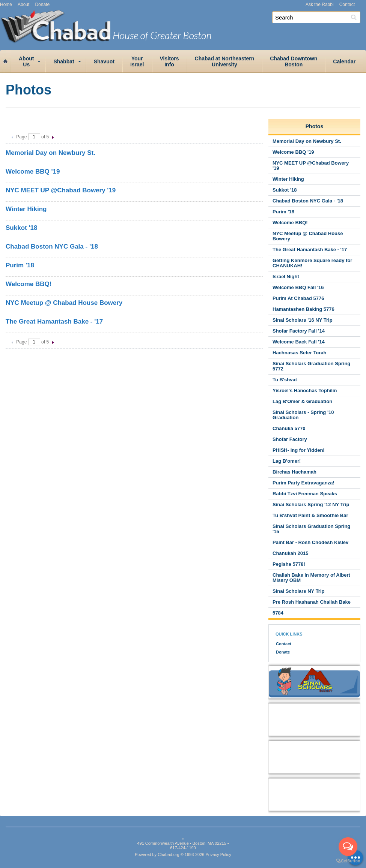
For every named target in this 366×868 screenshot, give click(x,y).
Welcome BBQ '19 (33, 172)
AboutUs (26, 61)
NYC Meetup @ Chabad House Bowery (64, 303)
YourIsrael (137, 61)
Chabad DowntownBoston (294, 61)
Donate (42, 4)
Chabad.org (169, 855)
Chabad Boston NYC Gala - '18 (52, 247)
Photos (314, 126)
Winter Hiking (26, 209)
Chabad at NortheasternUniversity (225, 61)
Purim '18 (20, 265)
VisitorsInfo (169, 61)
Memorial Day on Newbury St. (50, 153)
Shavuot (104, 61)
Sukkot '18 (21, 228)
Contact (347, 4)
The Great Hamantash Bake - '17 (54, 322)
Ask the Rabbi (320, 4)
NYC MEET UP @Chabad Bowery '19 (61, 190)
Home (6, 4)
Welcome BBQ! (29, 284)
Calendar (344, 61)
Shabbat (64, 61)
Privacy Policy (218, 855)
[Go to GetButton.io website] (348, 861)
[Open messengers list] (348, 847)
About (23, 4)
